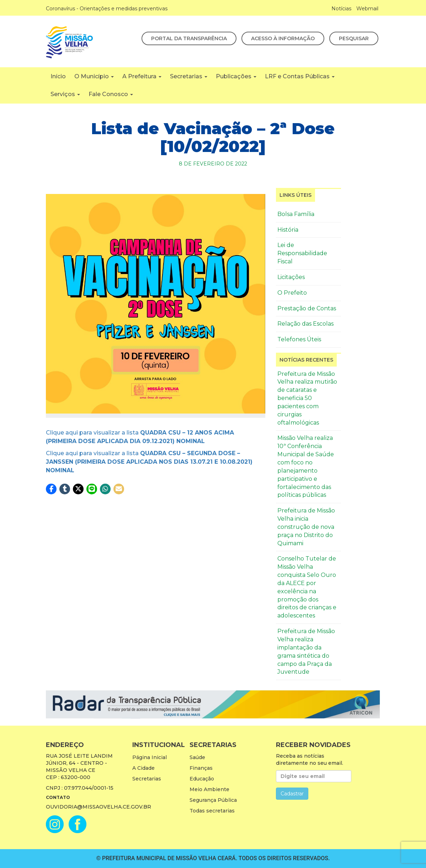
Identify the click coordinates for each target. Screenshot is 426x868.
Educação (202, 779)
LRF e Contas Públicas (300, 76)
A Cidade (143, 768)
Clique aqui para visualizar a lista (149, 462)
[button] (51, 489)
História (288, 230)
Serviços (65, 94)
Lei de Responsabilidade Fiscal (302, 253)
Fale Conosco (111, 94)
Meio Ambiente (209, 789)
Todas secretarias (212, 811)
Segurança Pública (213, 800)
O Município (94, 76)
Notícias (341, 9)
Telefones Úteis (299, 339)
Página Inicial (150, 757)
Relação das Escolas (305, 324)
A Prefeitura (142, 76)
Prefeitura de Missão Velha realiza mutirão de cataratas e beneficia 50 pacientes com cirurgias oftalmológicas (307, 398)
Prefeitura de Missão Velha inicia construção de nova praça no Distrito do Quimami (306, 527)
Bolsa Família (296, 214)
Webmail (367, 9)
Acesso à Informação (283, 38)
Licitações (291, 277)
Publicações (236, 76)
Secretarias (189, 76)
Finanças (201, 768)
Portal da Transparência (189, 38)
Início (58, 76)
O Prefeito (292, 293)
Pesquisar (354, 38)
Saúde (197, 757)
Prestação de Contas (307, 308)
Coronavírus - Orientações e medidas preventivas (107, 9)
